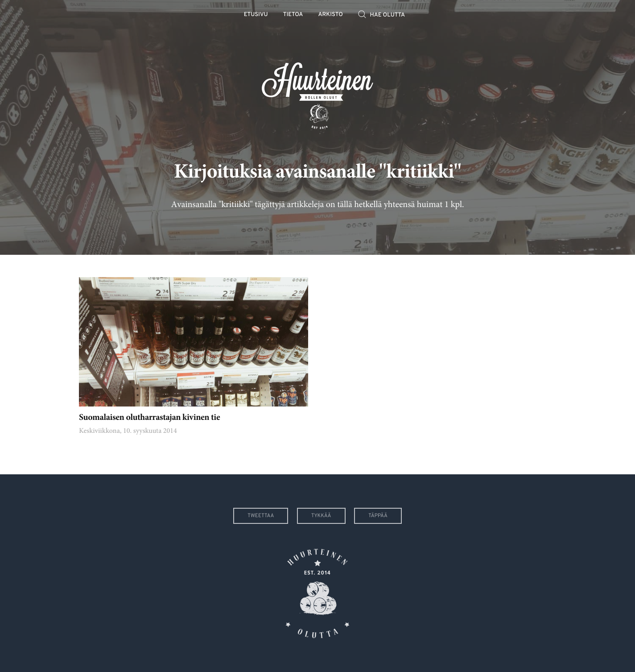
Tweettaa (261, 516)
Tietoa (293, 15)
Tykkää (321, 516)
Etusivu (256, 15)
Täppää (378, 516)
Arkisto (331, 15)
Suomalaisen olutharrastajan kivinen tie (149, 418)
